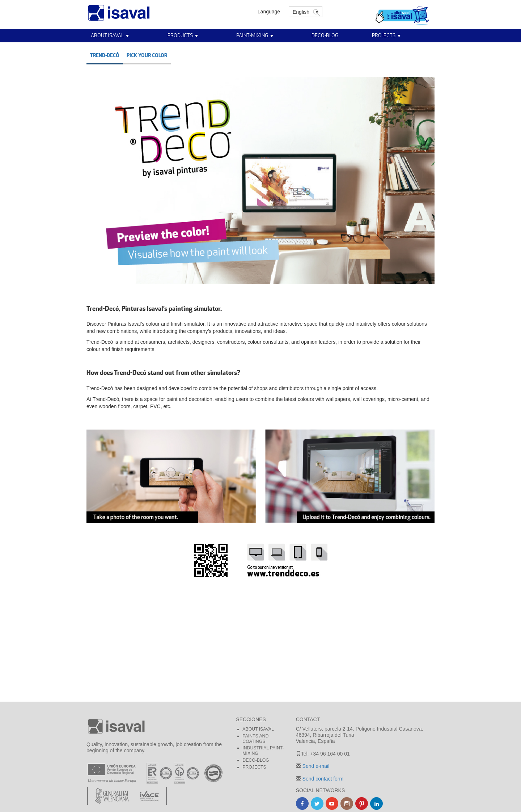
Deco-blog (325, 35)
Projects (384, 35)
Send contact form (322, 779)
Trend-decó (105, 55)
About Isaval (107, 35)
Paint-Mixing (252, 35)
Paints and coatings (255, 739)
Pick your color (147, 55)
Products (180, 35)
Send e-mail (315, 766)
